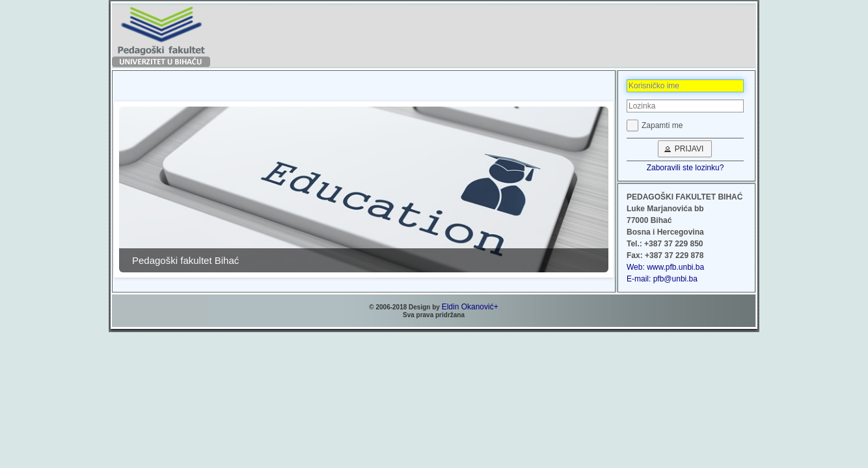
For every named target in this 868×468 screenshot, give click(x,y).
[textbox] (685, 86)
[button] (685, 149)
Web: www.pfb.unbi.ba (665, 267)
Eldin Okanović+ (470, 307)
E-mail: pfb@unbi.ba (662, 279)
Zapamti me (662, 125)
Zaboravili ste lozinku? (685, 168)
